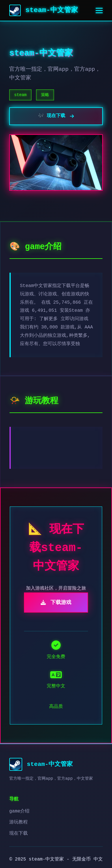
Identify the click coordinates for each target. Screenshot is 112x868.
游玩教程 (18, 822)
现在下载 (18, 833)
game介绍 (19, 811)
